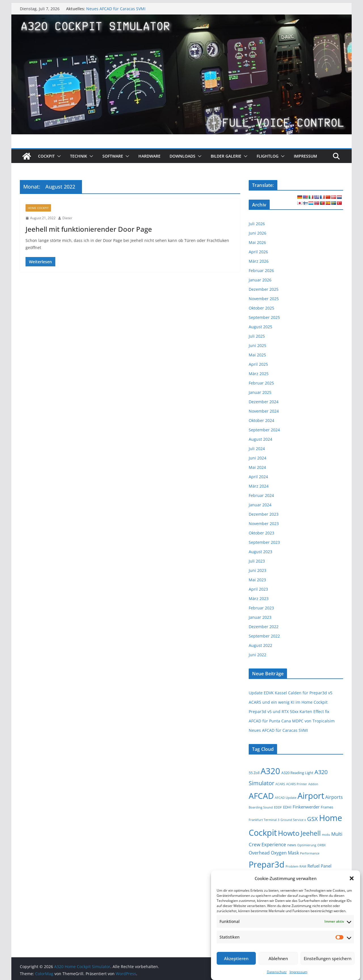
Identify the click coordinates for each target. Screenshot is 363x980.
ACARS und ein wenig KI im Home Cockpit (288, 702)
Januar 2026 (260, 280)
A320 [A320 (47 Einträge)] (270, 771)
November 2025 (264, 299)
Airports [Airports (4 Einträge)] (334, 797)
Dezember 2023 (264, 514)
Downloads (182, 156)
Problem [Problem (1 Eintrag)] (292, 866)
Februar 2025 (261, 383)
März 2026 (259, 261)
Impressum (298, 972)
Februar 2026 (261, 270)
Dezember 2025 (264, 289)
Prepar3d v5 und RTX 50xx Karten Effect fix (289, 712)
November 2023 (264, 524)
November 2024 (264, 411)
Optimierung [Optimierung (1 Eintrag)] (307, 845)
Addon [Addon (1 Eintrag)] (313, 784)
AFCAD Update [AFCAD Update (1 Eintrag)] (286, 798)
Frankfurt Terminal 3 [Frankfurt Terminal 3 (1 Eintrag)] (264, 820)
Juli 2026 (257, 224)
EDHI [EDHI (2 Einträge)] (287, 807)
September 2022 (264, 636)
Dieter (67, 218)
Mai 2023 (257, 580)
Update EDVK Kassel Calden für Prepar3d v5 (291, 693)
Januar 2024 (260, 505)
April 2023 (258, 589)
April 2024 (258, 477)
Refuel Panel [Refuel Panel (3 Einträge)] (319, 866)
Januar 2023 (260, 617)
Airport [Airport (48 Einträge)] (311, 796)
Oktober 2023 (261, 533)
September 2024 (264, 430)
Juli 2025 (257, 336)
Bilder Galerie (226, 156)
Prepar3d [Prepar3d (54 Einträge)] (267, 864)
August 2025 (260, 327)
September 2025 (264, 317)
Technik (79, 156)
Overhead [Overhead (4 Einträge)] (259, 853)
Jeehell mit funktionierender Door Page (89, 229)
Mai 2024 (257, 467)
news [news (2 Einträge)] (292, 845)
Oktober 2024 (261, 420)
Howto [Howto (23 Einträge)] (289, 833)
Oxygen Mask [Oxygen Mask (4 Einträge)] (285, 853)
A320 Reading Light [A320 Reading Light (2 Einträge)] (297, 773)
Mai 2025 (257, 355)
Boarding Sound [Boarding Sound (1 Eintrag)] (261, 807)
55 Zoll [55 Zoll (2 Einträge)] (254, 773)
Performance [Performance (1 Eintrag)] (310, 853)
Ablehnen (278, 958)
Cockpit (46, 156)
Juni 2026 (258, 233)
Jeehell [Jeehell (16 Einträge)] (311, 833)
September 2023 (264, 542)
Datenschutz (277, 972)
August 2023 (260, 552)
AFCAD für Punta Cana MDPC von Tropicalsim (292, 721)
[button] (352, 878)
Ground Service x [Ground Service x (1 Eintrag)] (293, 820)
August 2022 (260, 645)
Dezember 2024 (264, 402)
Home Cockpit (38, 208)
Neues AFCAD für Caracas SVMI (116, 9)
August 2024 (260, 439)
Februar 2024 (261, 495)
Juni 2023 (258, 570)
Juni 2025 (258, 345)
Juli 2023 (257, 561)
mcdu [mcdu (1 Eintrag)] (326, 835)
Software (113, 156)
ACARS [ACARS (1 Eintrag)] (280, 784)
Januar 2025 (260, 392)
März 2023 (259, 598)
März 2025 (259, 374)
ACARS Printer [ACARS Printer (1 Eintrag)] (297, 784)
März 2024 (259, 486)
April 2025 (258, 364)
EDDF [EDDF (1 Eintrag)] (278, 807)
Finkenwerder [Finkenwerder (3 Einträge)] (306, 807)
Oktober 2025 (261, 308)
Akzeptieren (236, 958)
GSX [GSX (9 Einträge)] (313, 819)
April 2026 (258, 252)
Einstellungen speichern (328, 958)
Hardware (149, 156)
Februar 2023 (261, 608)
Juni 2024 (258, 458)
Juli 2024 (257, 449)
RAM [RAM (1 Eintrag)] (303, 866)
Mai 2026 (257, 242)
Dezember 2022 (264, 627)
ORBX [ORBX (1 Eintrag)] (321, 845)
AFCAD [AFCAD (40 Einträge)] (261, 796)
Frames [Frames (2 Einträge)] (327, 807)
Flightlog (268, 156)
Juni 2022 (258, 655)
